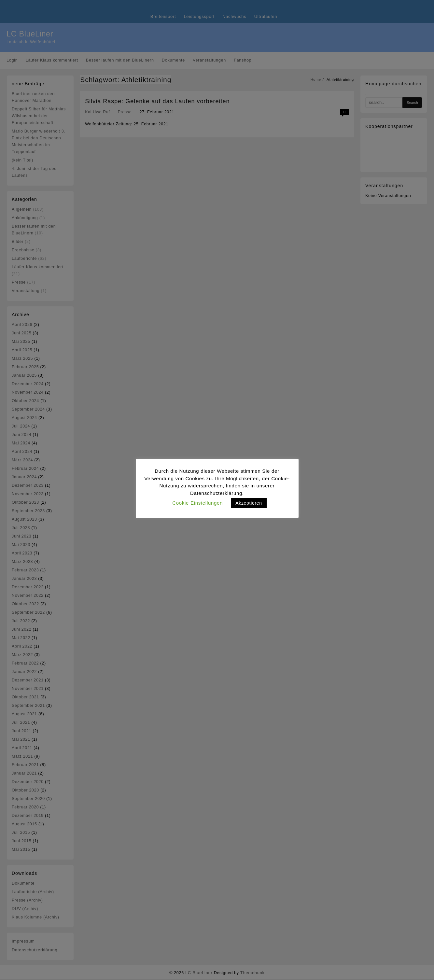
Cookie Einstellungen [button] (197, 503)
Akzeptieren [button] (249, 503)
